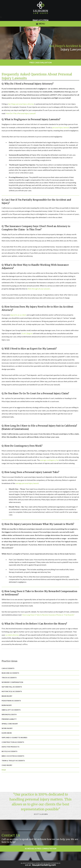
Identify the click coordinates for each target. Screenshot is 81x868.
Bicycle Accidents (9, 751)
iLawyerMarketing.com (40, 865)
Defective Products (10, 747)
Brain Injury (7, 696)
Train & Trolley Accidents (13, 761)
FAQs (4, 770)
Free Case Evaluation (41, 63)
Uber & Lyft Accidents (11, 710)
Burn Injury (7, 705)
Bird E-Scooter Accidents (13, 756)
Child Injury (7, 765)
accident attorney (12, 635)
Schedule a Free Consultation (41, 849)
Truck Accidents (9, 678)
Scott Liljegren (27, 333)
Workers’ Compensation (12, 682)
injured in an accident (18, 315)
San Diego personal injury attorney (21, 104)
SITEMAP (54, 863)
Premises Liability (9, 719)
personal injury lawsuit (61, 127)
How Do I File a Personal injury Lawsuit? (21, 113)
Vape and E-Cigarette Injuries (14, 738)
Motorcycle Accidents (12, 691)
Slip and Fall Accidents (12, 687)
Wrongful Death (9, 714)
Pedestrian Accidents (11, 701)
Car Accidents (8, 668)
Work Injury (7, 728)
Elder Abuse (7, 733)
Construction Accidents (13, 742)
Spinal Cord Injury (10, 724)
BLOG (59, 863)
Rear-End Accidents (10, 673)
